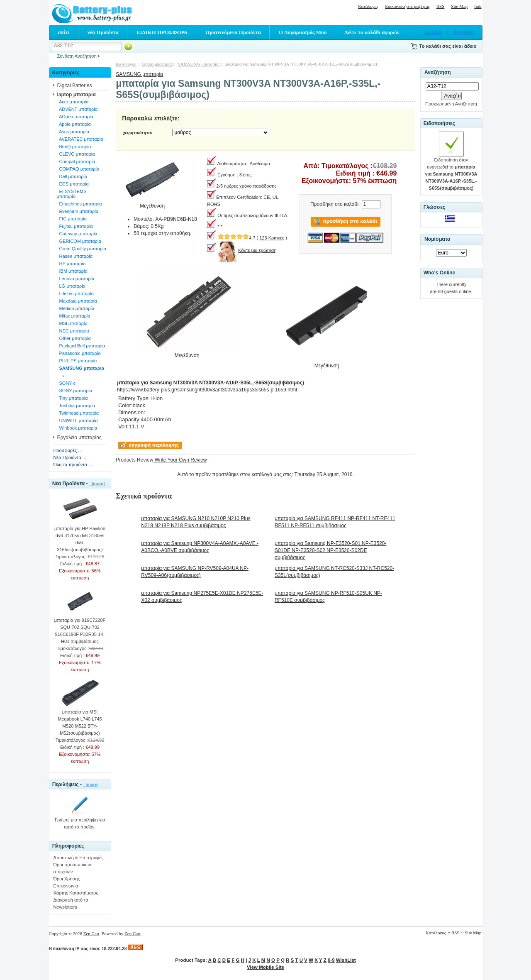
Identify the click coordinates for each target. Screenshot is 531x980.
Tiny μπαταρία (72, 398)
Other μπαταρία (73, 338)
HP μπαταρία (71, 264)
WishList (346, 960)
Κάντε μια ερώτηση (257, 250)
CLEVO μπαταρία (76, 154)
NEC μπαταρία (73, 331)
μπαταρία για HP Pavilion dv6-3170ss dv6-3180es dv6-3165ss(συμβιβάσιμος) (80, 536)
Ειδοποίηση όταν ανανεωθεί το (451, 171)
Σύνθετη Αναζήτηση (77, 56)
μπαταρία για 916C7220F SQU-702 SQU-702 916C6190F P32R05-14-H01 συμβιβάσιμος (80, 628)
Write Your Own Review (180, 460)
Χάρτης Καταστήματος (76, 893)
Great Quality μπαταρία (81, 249)
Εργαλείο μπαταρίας (79, 437)
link (478, 6)
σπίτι (64, 32)
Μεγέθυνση (187, 353)
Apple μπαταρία (73, 124)
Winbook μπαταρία (77, 428)
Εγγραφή (464, 32)
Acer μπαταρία (72, 102)
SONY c (66, 383)
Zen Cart (91, 934)
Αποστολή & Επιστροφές (78, 858)
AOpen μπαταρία (75, 117)
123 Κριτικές (272, 238)
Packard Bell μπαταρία (81, 346)
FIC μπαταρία (72, 219)
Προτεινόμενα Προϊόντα (233, 32)
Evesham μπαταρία (77, 211)
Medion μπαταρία (75, 308)
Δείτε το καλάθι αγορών (372, 32)
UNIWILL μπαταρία (77, 420)
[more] (97, 484)
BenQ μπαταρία (74, 147)
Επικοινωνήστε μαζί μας (407, 6)
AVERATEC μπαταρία (80, 139)
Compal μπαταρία (76, 161)
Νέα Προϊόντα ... (69, 457)
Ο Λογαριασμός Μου (303, 32)
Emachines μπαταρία (79, 204)
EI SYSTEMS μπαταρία (71, 194)
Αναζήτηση (438, 73)
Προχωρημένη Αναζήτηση (451, 104)
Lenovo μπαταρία (75, 279)
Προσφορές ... (67, 450)
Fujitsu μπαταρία (74, 226)
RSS (441, 6)
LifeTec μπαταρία (75, 293)
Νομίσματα (437, 239)
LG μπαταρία (71, 286)
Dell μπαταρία (72, 176)
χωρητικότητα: (138, 132)
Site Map (459, 6)
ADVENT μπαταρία (77, 109)
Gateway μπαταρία (77, 234)
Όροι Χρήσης (66, 879)
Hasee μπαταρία (74, 256)
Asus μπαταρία (73, 132)
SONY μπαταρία (74, 391)
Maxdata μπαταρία (77, 301)
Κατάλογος (368, 6)
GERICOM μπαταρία (79, 241)
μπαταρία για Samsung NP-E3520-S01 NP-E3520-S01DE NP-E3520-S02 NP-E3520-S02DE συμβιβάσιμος (331, 550)
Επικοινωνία (66, 886)
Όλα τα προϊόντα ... (73, 464)
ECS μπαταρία (73, 184)
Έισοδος (433, 32)
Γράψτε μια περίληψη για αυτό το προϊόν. (80, 821)
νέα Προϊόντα (103, 32)
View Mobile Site (265, 967)
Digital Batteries (74, 86)
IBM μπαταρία (72, 271)
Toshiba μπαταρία (76, 406)
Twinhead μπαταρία (78, 413)
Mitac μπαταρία (73, 316)
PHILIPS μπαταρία (77, 361)
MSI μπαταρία (72, 323)
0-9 (331, 960)
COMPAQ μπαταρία (78, 169)
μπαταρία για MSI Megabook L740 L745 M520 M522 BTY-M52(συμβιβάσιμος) (80, 720)
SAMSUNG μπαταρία (139, 74)
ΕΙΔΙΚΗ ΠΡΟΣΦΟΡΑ (162, 32)
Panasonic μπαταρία (78, 353)
